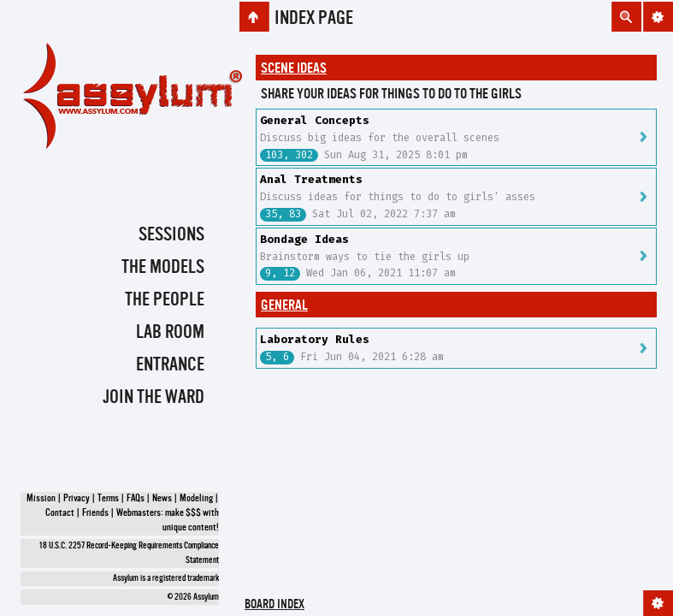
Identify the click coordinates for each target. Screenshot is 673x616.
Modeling (196, 499)
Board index (275, 605)
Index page (314, 19)
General (284, 306)
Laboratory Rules (315, 339)
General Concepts (315, 120)
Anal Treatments (311, 179)
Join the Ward (153, 398)
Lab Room (170, 333)
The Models (163, 268)
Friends (95, 513)
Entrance (170, 365)
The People (165, 300)
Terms (108, 499)
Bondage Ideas (304, 239)
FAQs (136, 499)
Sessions (171, 235)
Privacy (77, 499)
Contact (60, 513)
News (162, 499)
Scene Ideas (294, 69)
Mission (41, 499)
